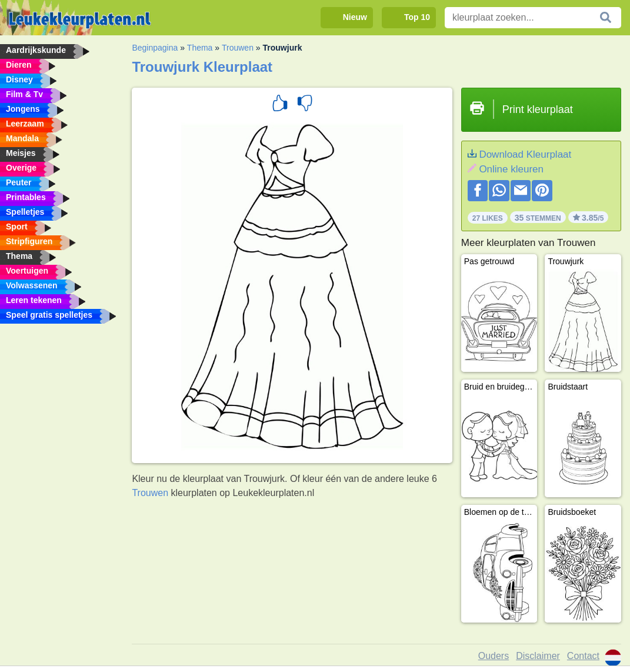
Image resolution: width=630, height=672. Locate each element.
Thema (200, 48)
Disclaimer (538, 656)
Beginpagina (155, 48)
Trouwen (238, 48)
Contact (583, 656)
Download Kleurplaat (525, 154)
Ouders (494, 656)
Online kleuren (511, 169)
